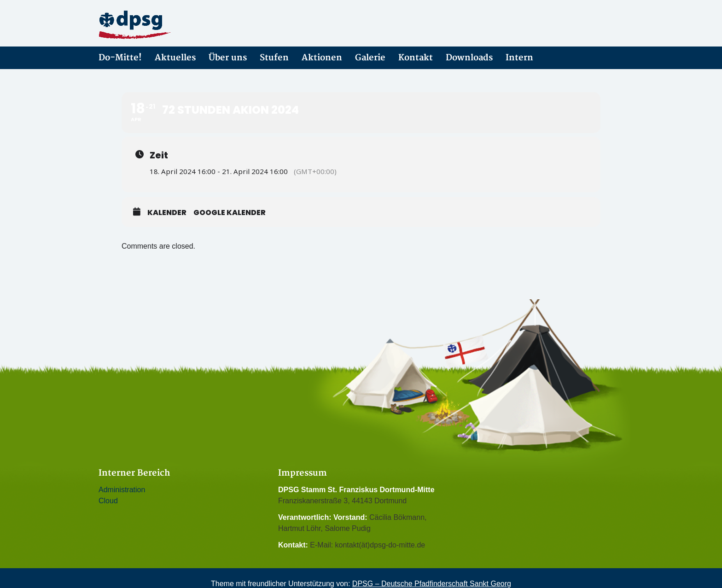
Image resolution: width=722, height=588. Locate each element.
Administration (122, 490)
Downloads (469, 58)
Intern (519, 58)
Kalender (167, 212)
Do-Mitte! (120, 58)
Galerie (370, 58)
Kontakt (416, 58)
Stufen (274, 58)
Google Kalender (230, 212)
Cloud (108, 501)
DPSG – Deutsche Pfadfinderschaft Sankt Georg (432, 584)
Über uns (228, 58)
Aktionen (322, 58)
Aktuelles (175, 58)
